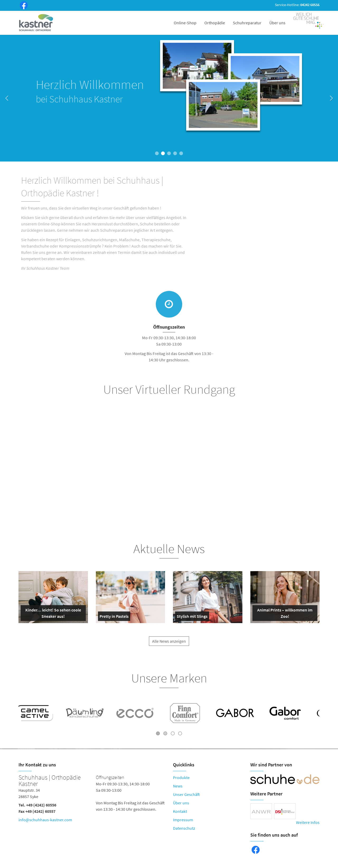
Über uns (277, 23)
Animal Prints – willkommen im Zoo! (284, 614)
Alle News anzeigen (169, 645)
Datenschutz (184, 828)
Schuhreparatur (247, 23)
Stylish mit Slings (192, 617)
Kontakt (180, 811)
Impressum (183, 820)
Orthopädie (215, 23)
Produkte (181, 777)
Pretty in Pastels (114, 617)
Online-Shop (185, 23)
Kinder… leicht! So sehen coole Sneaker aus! (52, 614)
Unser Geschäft (186, 794)
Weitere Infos (308, 822)
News (178, 786)
